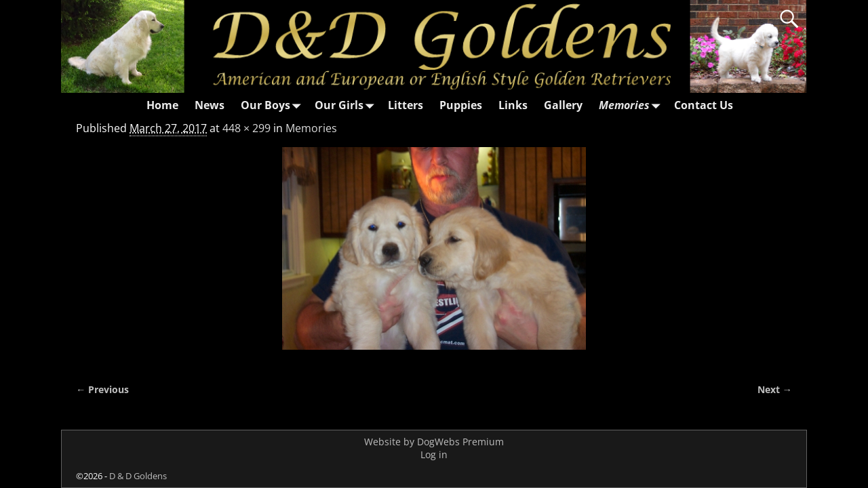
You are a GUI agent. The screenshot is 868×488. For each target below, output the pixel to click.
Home (162, 105)
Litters (406, 105)
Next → (775, 389)
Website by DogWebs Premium (434, 442)
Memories (632, 105)
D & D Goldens (138, 476)
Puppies (461, 105)
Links (513, 105)
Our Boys (274, 105)
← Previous (102, 389)
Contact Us (704, 105)
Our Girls (347, 105)
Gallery (563, 105)
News (210, 105)
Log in (434, 454)
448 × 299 (246, 128)
